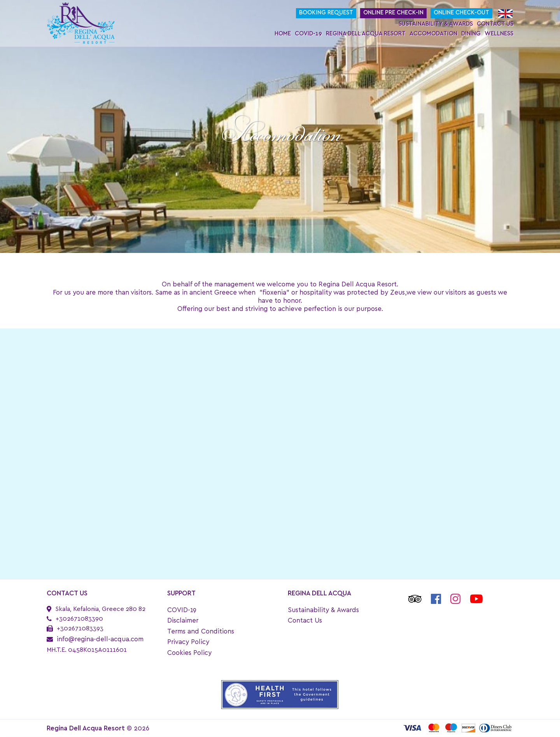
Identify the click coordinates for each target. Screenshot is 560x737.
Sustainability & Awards (436, 24)
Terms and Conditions (201, 631)
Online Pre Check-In (393, 13)
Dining (471, 34)
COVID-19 (308, 34)
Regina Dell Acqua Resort (366, 34)
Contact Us (495, 24)
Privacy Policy (188, 642)
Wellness (499, 34)
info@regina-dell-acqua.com (100, 639)
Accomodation (433, 34)
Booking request (326, 13)
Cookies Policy (189, 653)
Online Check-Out (461, 13)
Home (283, 34)
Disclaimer (183, 620)
